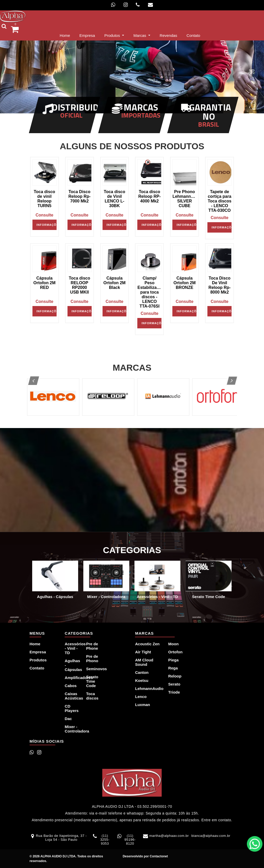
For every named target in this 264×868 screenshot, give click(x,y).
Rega (173, 668)
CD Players (72, 708)
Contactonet (158, 856)
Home (66, 35)
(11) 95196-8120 (130, 840)
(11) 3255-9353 (105, 840)
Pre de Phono (92, 659)
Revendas (168, 35)
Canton (142, 672)
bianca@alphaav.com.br (211, 836)
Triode (174, 692)
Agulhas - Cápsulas (72, 665)
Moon (173, 644)
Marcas (140, 35)
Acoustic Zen (147, 644)
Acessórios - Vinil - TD (72, 648)
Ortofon (175, 652)
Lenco (141, 697)
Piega (173, 660)
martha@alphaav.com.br (169, 836)
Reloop (175, 676)
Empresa (87, 35)
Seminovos (94, 669)
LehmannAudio (148, 689)
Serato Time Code (92, 681)
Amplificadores (72, 678)
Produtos (113, 35)
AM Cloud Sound (144, 662)
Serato (174, 684)
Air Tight (143, 652)
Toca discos (92, 696)
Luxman (143, 705)
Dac (68, 719)
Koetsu (142, 680)
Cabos (71, 686)
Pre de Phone (92, 646)
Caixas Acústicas (72, 696)
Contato (194, 35)
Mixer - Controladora (72, 729)
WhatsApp (255, 844)
